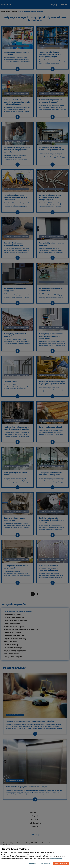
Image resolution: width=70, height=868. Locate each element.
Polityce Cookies (56, 858)
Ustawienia (32, 863)
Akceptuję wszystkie (61, 863)
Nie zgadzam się (45, 863)
